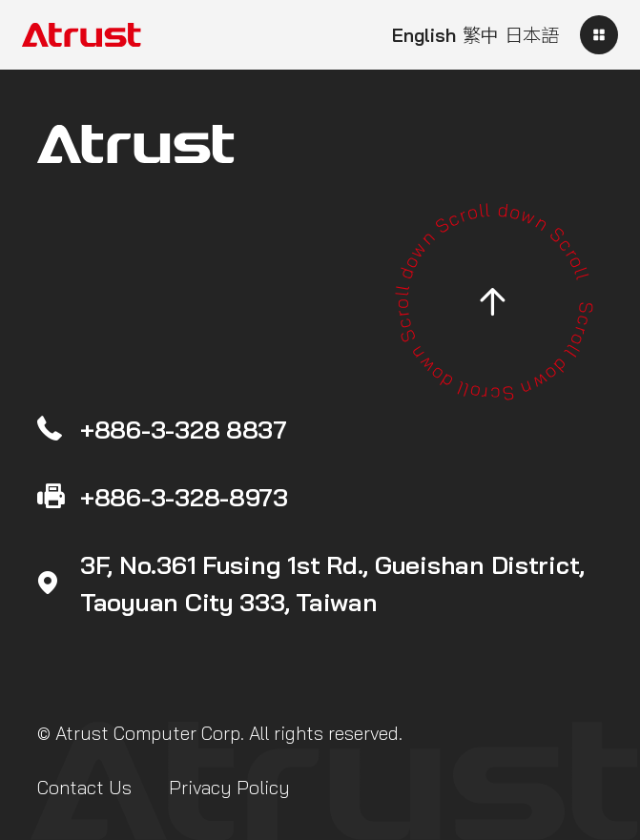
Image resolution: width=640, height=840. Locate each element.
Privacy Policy (229, 788)
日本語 (532, 35)
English (424, 35)
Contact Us (84, 788)
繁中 (481, 35)
